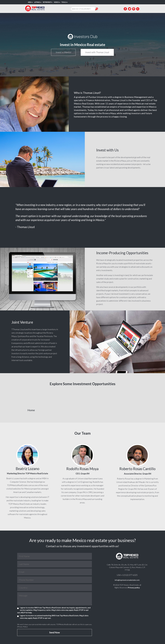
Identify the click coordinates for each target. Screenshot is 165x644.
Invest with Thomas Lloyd (97, 52)
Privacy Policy (22, 627)
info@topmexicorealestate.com (127, 580)
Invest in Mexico (63, 52)
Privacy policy (134, 588)
